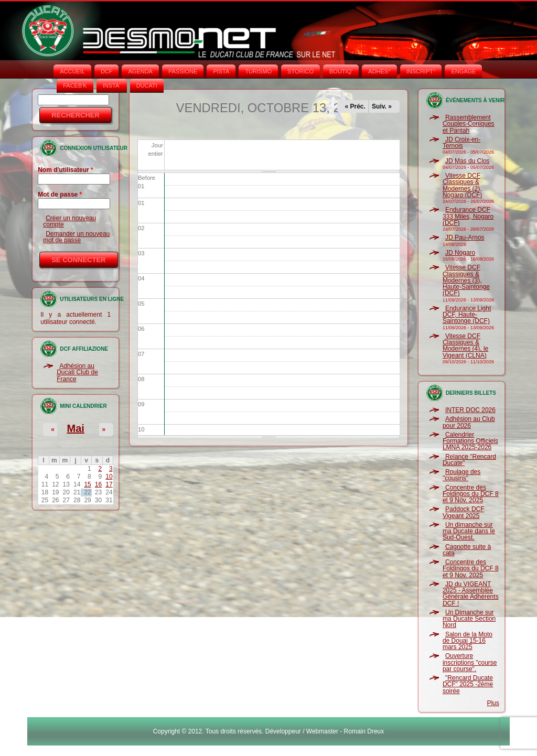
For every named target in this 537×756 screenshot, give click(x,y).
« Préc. (355, 106)
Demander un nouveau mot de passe (76, 237)
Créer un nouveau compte (69, 221)
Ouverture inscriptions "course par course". (470, 662)
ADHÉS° (379, 71)
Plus (493, 703)
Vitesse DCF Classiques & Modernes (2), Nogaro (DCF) (462, 185)
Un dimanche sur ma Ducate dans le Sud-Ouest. (469, 531)
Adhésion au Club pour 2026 (469, 422)
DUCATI (147, 85)
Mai (75, 428)
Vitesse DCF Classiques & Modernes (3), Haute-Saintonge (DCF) (466, 280)
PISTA (221, 71)
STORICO (300, 71)
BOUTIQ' (341, 71)
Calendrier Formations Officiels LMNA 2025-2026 (470, 441)
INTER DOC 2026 (470, 410)
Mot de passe (60, 195)
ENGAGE (463, 71)
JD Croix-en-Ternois (461, 143)
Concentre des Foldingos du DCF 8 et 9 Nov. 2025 (471, 494)
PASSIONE (183, 71)
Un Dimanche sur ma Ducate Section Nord (469, 619)
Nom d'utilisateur (66, 170)
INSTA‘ (112, 85)
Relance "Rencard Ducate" (469, 460)
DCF (107, 71)
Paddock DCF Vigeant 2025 (464, 512)
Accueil (72, 71)
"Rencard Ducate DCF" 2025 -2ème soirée (468, 684)
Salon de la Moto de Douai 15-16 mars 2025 (468, 641)
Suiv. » (382, 106)
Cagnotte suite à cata (467, 550)
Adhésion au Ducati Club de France (77, 372)
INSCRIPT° (421, 71)
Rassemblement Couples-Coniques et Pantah (469, 124)
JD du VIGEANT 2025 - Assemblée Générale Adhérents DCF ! (471, 594)
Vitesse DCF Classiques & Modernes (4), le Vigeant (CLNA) (465, 346)
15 (87, 484)
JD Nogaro (460, 253)
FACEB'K (75, 85)
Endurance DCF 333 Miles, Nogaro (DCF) (468, 216)
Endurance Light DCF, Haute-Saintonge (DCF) (467, 315)
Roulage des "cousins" (461, 475)
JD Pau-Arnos (465, 237)
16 (98, 484)
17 (109, 484)
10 (109, 477)
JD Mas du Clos (468, 161)
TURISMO (258, 71)
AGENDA (140, 71)
